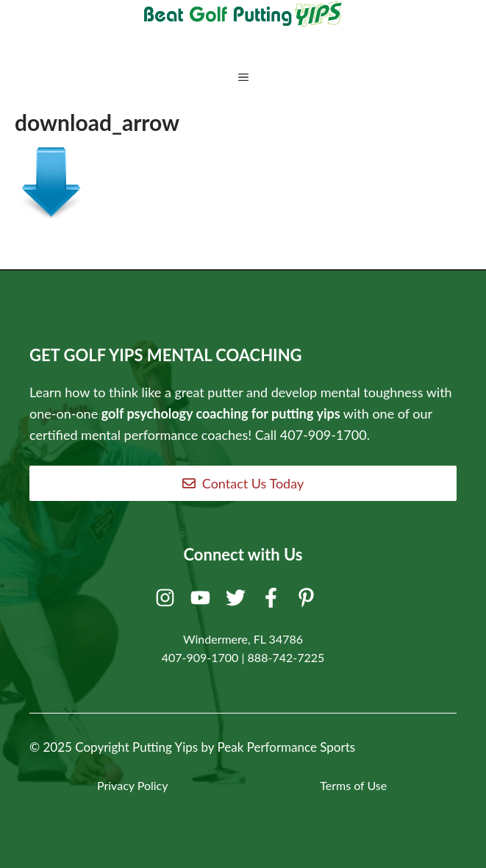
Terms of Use (353, 785)
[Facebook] (273, 601)
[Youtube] (203, 601)
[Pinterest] (308, 601)
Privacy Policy (133, 785)
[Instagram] (167, 601)
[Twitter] (238, 601)
